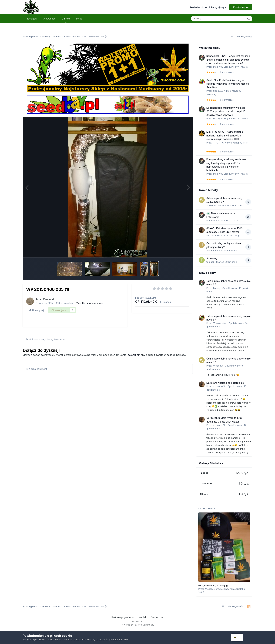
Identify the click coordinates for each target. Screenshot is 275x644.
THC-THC (219, 143)
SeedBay (218, 91)
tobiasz (210, 262)
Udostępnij (36, 310)
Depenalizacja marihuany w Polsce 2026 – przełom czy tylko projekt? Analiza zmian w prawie (226, 111)
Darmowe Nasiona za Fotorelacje (225, 383)
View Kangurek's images (90, 303)
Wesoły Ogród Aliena (217, 589)
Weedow (211, 205)
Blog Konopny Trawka (236, 67)
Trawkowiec (220, 323)
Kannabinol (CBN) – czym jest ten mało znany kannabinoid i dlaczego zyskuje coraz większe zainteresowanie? (228, 60)
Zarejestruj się (241, 7)
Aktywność (49, 19)
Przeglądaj (31, 19)
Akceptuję (241, 637)
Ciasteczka (157, 617)
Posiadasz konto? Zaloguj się (208, 7)
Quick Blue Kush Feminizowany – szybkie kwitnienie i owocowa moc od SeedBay (228, 84)
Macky (217, 67)
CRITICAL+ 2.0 (146, 302)
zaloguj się (134, 355)
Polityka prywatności (123, 617)
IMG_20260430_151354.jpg (213, 585)
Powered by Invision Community (137, 625)
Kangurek (49, 299)
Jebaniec (212, 250)
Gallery (66, 20)
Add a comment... (37, 369)
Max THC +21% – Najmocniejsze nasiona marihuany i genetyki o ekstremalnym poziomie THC (225, 135)
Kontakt (143, 617)
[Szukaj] (209, 19)
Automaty (212, 259)
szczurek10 (213, 236)
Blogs (79, 19)
